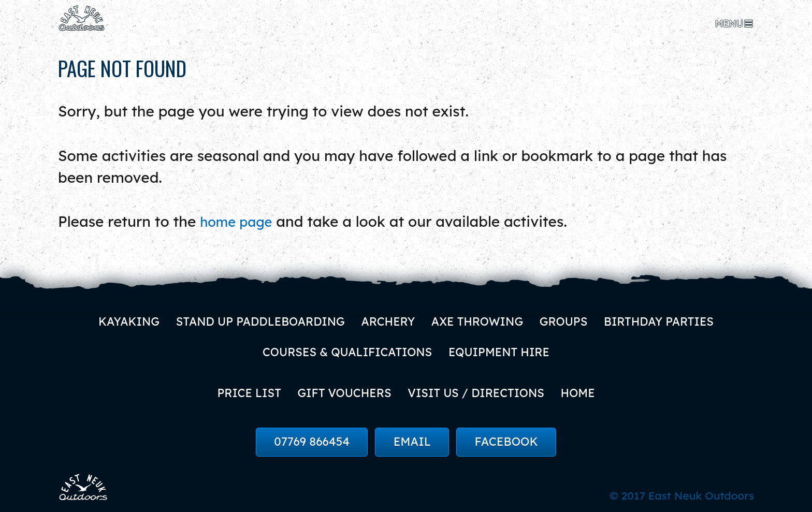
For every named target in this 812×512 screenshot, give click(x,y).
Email (412, 442)
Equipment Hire (501, 350)
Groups (568, 319)
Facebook (506, 442)
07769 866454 (312, 442)
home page (240, 219)
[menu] (735, 24)
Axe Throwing (480, 319)
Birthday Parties (666, 319)
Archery (387, 319)
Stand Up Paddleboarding (256, 319)
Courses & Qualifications (346, 350)
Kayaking (121, 319)
